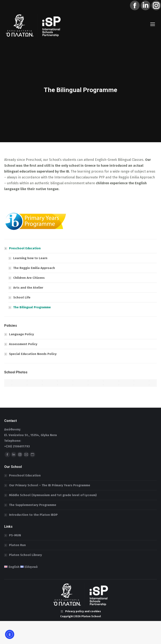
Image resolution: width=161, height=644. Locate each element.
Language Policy (21, 334)
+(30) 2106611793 (17, 446)
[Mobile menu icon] (153, 24)
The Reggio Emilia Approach (34, 268)
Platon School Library (25, 555)
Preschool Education (23, 248)
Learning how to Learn (30, 258)
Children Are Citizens (29, 278)
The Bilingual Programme (32, 307)
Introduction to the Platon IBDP (33, 515)
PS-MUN (15, 535)
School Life (22, 297)
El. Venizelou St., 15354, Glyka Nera (31, 435)
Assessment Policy (23, 344)
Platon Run (17, 545)
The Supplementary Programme (33, 505)
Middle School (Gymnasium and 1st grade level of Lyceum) (53, 495)
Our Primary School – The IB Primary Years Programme (50, 485)
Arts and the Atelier (28, 288)
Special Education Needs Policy (33, 354)
